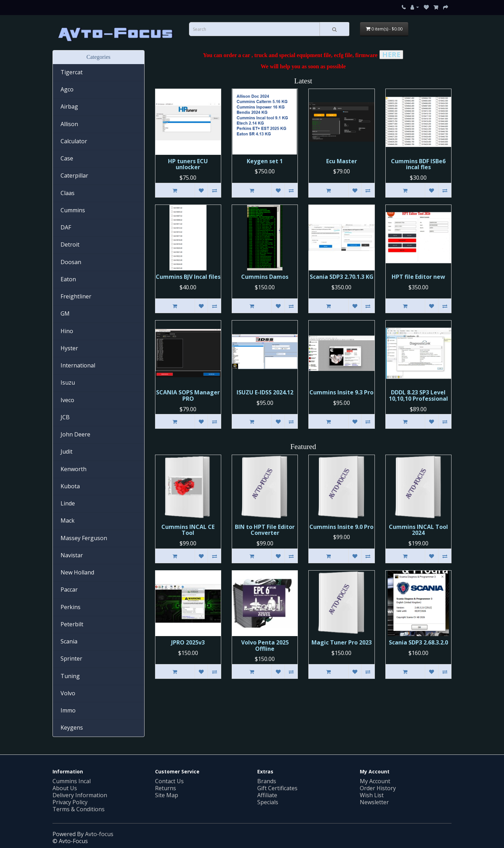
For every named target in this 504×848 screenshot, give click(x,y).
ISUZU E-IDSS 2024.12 (265, 392)
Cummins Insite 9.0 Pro (341, 527)
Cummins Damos (265, 277)
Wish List (372, 795)
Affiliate (267, 795)
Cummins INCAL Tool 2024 (418, 530)
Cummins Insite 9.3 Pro (341, 392)
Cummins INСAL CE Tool (188, 530)
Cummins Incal (72, 781)
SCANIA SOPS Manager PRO (188, 395)
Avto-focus (99, 834)
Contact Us (169, 781)
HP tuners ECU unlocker (188, 164)
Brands (267, 781)
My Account (375, 781)
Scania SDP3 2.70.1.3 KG (342, 277)
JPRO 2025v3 (188, 642)
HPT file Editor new (418, 277)
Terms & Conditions (79, 809)
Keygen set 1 (265, 161)
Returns (166, 788)
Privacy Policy (70, 802)
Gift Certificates (277, 788)
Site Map (167, 795)
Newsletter (374, 802)
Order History (378, 788)
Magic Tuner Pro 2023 (342, 642)
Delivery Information (80, 795)
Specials (268, 802)
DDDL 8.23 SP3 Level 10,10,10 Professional (418, 395)
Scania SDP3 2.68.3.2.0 (418, 642)
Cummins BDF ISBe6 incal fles (418, 164)
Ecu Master (342, 161)
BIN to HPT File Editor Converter (265, 530)
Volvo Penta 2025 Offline (265, 646)
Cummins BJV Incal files (188, 277)
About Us (65, 788)
